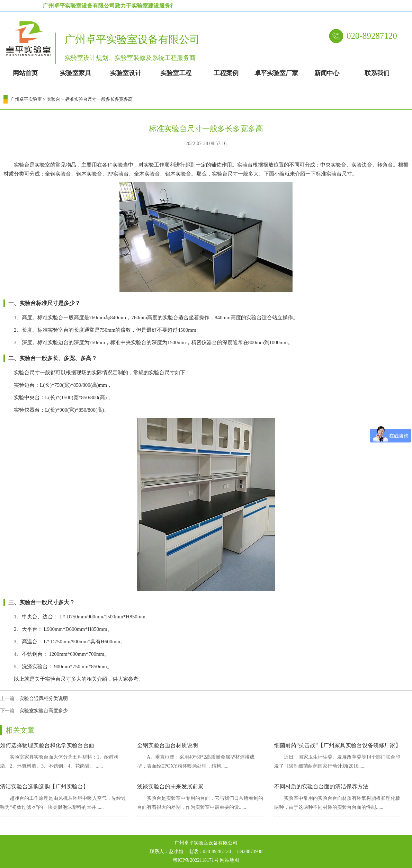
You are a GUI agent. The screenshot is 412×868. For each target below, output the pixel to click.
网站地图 (230, 860)
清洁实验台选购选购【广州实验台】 (44, 786)
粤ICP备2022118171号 (196, 860)
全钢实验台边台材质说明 (168, 745)
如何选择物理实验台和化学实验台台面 (47, 745)
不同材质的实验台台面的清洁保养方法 (321, 786)
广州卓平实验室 (26, 99)
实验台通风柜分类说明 (44, 699)
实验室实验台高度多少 (44, 711)
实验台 (53, 99)
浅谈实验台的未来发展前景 (170, 786)
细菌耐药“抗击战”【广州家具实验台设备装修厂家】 (338, 745)
